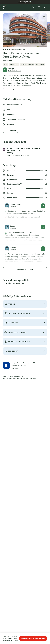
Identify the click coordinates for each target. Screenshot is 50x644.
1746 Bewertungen (15, 71)
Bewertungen (23, 2)
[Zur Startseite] (4, 7)
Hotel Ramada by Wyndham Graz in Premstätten (20, 379)
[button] (25, 29)
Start (4, 377)
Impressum (16, 368)
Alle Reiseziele (15, 377)
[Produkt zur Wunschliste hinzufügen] (44, 17)
